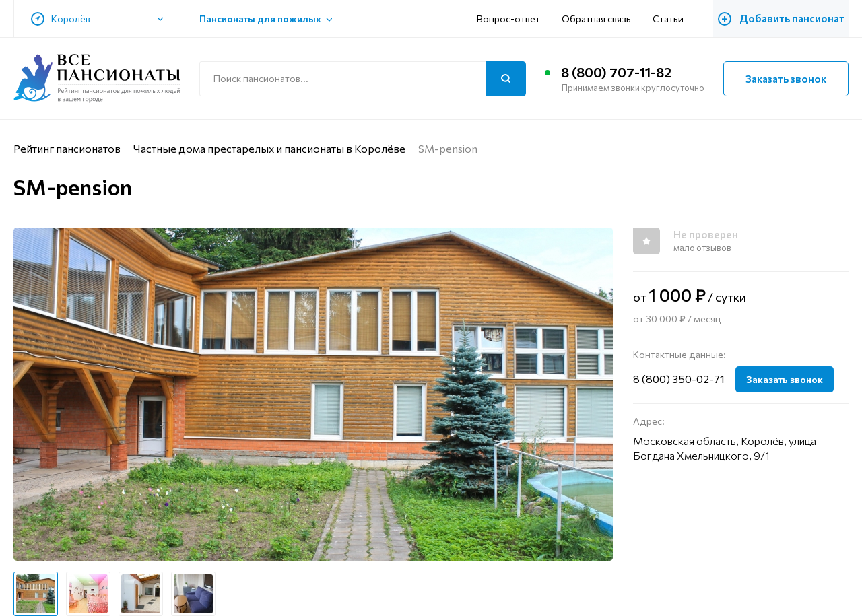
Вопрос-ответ (515, 19)
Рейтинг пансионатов (67, 148)
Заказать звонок (786, 79)
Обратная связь (603, 19)
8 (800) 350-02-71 (679, 379)
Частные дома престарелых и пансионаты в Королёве (270, 148)
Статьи (675, 19)
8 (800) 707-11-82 (617, 73)
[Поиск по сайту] (363, 79)
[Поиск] (506, 79)
